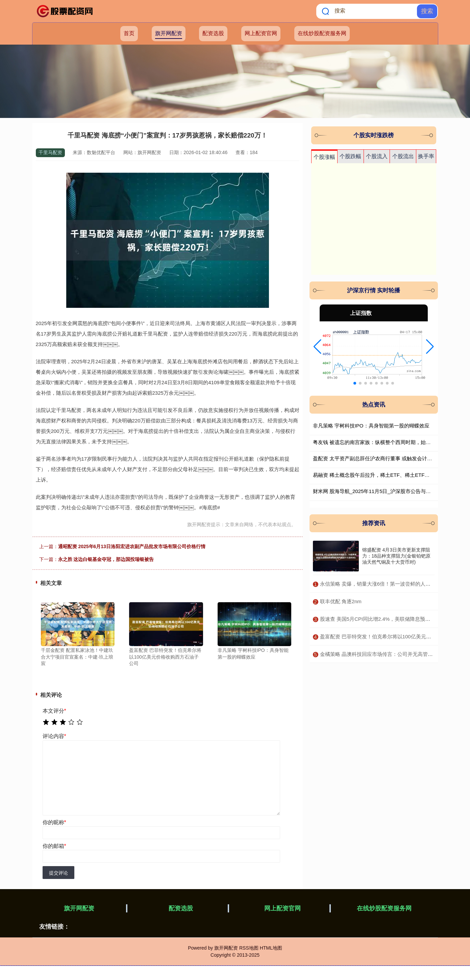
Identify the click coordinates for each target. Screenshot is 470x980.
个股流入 (377, 156)
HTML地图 (271, 948)
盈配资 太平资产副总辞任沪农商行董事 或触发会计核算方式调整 (385, 458)
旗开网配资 (169, 33)
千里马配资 (50, 152)
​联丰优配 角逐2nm (341, 601)
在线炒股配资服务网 (322, 33)
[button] (317, 347)
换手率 (426, 156)
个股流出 (403, 156)
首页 (129, 33)
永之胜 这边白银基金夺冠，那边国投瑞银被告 (106, 559)
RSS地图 (249, 948)
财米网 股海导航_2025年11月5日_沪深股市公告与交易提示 (379, 491)
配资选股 (213, 33)
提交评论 (58, 873)
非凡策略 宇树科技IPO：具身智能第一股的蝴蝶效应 (371, 426)
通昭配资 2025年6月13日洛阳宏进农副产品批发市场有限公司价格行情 (132, 546)
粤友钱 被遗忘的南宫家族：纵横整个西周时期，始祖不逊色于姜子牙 (390, 442)
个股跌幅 (350, 156)
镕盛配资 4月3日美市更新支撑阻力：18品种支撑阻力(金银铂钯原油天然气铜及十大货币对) (396, 556)
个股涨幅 (324, 157)
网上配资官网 (261, 33)
